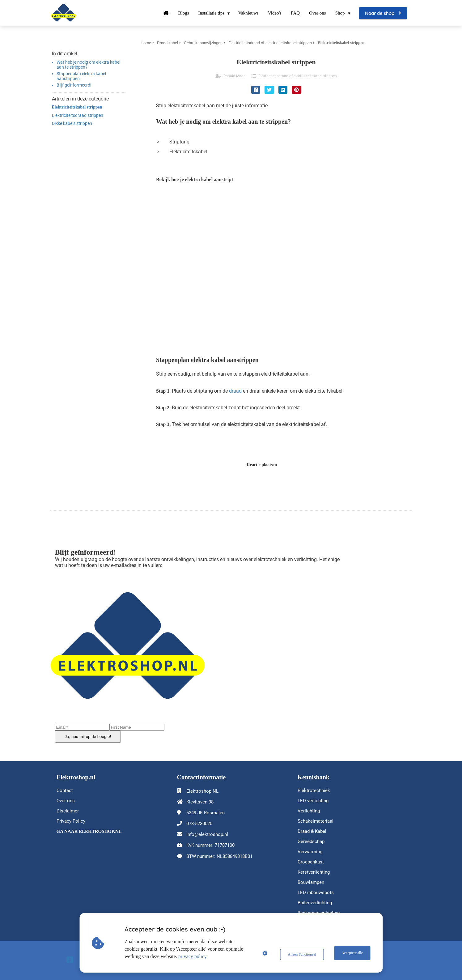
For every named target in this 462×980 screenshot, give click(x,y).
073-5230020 (199, 824)
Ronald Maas (234, 76)
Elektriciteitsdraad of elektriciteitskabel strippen (298, 76)
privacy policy (194, 956)
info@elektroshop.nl (207, 834)
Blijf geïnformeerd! (74, 85)
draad (235, 391)
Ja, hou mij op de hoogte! (88, 737)
